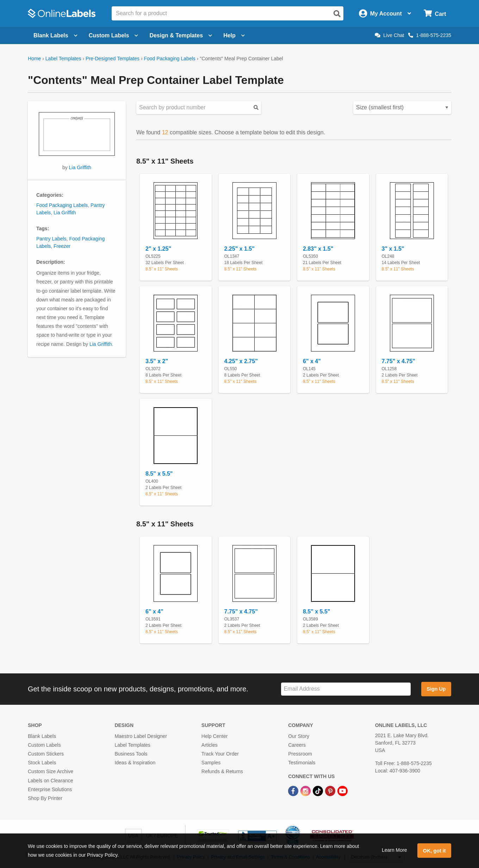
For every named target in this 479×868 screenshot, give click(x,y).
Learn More (394, 850)
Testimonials (302, 763)
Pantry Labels (51, 239)
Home (34, 59)
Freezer (62, 246)
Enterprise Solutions (50, 789)
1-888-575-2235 (430, 35)
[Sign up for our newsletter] (346, 689)
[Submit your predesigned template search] (256, 108)
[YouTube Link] (343, 791)
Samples (211, 763)
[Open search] (337, 14)
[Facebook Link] (294, 791)
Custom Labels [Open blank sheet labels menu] (114, 35)
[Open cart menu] (435, 14)
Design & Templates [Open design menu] (181, 35)
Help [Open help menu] (234, 35)
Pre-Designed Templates (113, 59)
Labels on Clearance (50, 781)
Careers (297, 745)
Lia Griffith (80, 167)
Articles (210, 745)
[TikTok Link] (319, 791)
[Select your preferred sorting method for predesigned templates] (402, 108)
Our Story (299, 736)
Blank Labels (42, 736)
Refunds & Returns (222, 771)
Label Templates (63, 59)
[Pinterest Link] (331, 791)
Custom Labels (44, 745)
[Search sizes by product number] (199, 108)
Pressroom (300, 754)
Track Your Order (220, 754)
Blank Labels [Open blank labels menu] (55, 35)
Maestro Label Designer (141, 736)
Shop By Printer (45, 798)
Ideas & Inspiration (135, 763)
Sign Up (436, 689)
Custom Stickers (46, 754)
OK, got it (434, 851)
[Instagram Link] (306, 791)
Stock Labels (42, 763)
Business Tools (131, 754)
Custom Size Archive (51, 771)
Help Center (215, 736)
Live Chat (389, 35)
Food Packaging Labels (169, 59)
